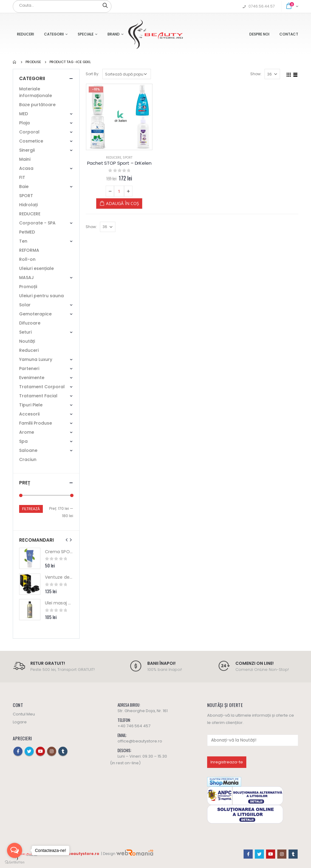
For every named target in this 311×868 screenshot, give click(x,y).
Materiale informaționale (36, 92)
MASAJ (26, 278)
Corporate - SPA (37, 223)
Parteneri (29, 368)
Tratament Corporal (42, 387)
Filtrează (31, 509)
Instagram (52, 751)
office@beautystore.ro (140, 741)
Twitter (29, 751)
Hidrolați (28, 205)
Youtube (40, 751)
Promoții (28, 287)
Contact (289, 34)
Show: (256, 74)
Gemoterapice (35, 314)
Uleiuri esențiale (36, 268)
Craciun (28, 459)
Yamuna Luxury (36, 359)
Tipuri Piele (31, 405)
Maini (25, 159)
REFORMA (29, 250)
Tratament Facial (38, 396)
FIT (22, 177)
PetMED (27, 232)
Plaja (24, 123)
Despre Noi (259, 34)
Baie (24, 187)
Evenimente (32, 378)
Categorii (54, 34)
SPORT (128, 158)
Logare (20, 722)
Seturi (25, 332)
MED (24, 114)
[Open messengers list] (15, 850)
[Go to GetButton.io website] (15, 862)
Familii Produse (36, 423)
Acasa (26, 168)
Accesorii (29, 414)
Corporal (29, 132)
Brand (114, 34)
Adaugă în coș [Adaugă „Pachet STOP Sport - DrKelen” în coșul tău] (123, 203)
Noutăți (27, 341)
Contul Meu (24, 714)
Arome (27, 432)
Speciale (86, 34)
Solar (25, 305)
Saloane (28, 450)
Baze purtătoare (37, 105)
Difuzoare (30, 323)
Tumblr (63, 751)
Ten (23, 241)
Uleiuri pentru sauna (41, 296)
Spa (23, 441)
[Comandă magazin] (127, 74)
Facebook (18, 751)
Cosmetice (31, 141)
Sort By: (92, 74)
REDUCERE (114, 158)
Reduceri (26, 34)
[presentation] (67, 540)
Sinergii (27, 150)
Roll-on (27, 259)
